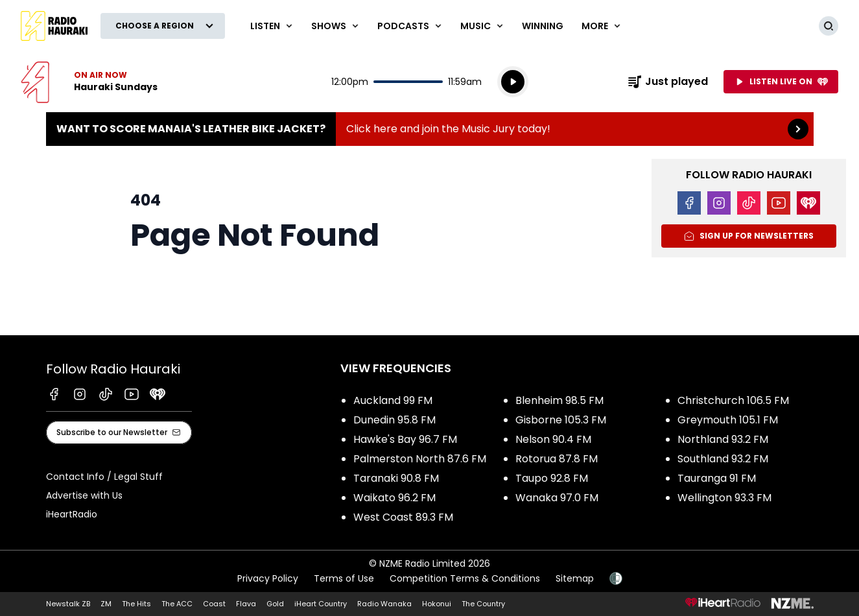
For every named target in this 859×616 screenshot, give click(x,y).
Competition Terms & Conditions (465, 578)
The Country (483, 604)
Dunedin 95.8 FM (394, 420)
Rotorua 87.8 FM (557, 459)
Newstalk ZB (68, 604)
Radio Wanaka (384, 604)
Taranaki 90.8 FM (396, 478)
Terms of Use (344, 578)
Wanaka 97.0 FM (557, 498)
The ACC (177, 604)
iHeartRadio (72, 514)
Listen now (89, 82)
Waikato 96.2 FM (394, 498)
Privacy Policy (268, 578)
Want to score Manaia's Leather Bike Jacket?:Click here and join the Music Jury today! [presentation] (430, 129)
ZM (106, 604)
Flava (246, 604)
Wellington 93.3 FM (724, 498)
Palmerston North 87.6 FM (420, 459)
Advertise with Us (84, 495)
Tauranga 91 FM (717, 478)
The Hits (136, 604)
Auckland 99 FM (393, 400)
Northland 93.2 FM (723, 439)
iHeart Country (321, 604)
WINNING (543, 26)
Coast (214, 604)
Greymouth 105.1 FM (728, 420)
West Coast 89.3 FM (403, 517)
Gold (275, 604)
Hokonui (437, 604)
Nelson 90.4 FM (553, 439)
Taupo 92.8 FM (552, 478)
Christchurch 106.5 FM (733, 400)
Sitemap (575, 578)
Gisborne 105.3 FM (561, 420)
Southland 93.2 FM (723, 459)
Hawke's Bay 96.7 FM (405, 439)
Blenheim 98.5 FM (559, 400)
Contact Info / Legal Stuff (104, 477)
